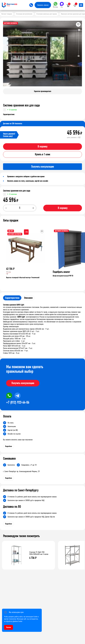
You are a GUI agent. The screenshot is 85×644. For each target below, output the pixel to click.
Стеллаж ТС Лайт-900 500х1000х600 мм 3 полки (39, 553)
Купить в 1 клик (42, 154)
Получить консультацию (23, 383)
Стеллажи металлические (24, 14)
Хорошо (9, 627)
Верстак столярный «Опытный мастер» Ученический (23, 278)
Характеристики (12, 298)
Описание (28, 298)
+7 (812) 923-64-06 (18, 402)
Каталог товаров (7, 14)
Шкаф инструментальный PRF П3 (63, 276)
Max (62, 5)
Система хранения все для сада (17, 191)
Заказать (43, 5)
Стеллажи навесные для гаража (47, 14)
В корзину (42, 147)
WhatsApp (55, 5)
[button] (80, 56)
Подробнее (9, 446)
